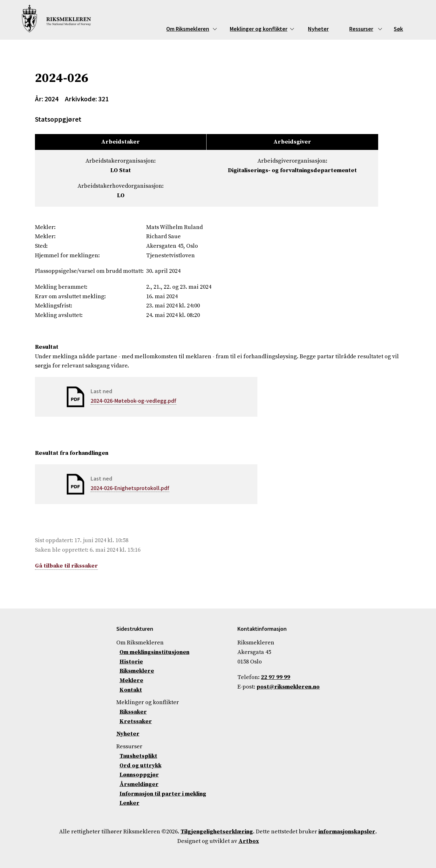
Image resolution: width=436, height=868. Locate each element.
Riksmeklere (137, 671)
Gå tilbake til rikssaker (66, 566)
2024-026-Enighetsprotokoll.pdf (130, 488)
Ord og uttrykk (140, 766)
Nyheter (318, 29)
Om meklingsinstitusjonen (154, 652)
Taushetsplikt (138, 756)
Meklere (131, 680)
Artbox (249, 841)
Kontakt (131, 690)
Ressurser (361, 29)
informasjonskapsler (347, 832)
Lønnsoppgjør (139, 775)
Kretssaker (136, 721)
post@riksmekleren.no (288, 687)
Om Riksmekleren (188, 29)
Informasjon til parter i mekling (163, 794)
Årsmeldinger (139, 784)
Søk (398, 29)
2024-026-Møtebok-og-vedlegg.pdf (133, 401)
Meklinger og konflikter (259, 29)
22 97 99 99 (276, 677)
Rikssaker (133, 712)
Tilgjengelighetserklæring (217, 832)
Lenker (129, 803)
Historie (131, 662)
